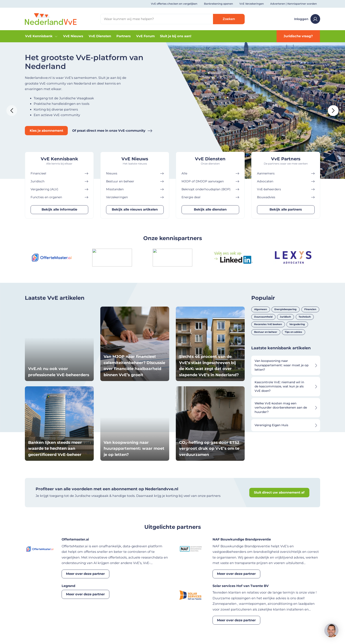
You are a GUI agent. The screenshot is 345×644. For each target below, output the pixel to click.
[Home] (51, 19)
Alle (210, 173)
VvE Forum (145, 36)
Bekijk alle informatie (59, 209)
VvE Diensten (100, 36)
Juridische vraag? (298, 36)
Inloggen (307, 19)
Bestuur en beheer (135, 181)
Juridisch (59, 181)
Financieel (59, 173)
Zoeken (229, 19)
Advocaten (286, 181)
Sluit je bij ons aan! (176, 36)
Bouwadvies (286, 197)
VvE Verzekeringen (252, 4)
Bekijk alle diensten (210, 209)
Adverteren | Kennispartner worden (294, 4)
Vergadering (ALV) (59, 189)
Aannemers (286, 173)
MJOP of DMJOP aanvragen (210, 181)
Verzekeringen (135, 197)
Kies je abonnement (46, 131)
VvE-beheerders (286, 189)
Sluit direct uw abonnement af (279, 492)
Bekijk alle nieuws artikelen (135, 209)
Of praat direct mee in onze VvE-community (112, 131)
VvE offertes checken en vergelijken (174, 4)
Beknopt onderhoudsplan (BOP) (210, 189)
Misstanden (135, 189)
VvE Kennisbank (41, 36)
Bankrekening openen (218, 4)
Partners (124, 36)
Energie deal (210, 197)
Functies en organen (59, 197)
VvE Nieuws (73, 36)
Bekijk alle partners (286, 209)
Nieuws (135, 173)
